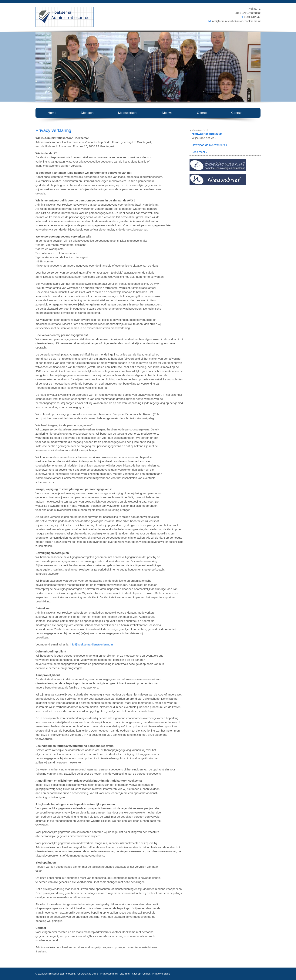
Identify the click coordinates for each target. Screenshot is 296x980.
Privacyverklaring (109, 974)
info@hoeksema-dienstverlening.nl (92, 644)
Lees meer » (200, 152)
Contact (146, 974)
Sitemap (136, 974)
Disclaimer (125, 974)
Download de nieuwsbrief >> (210, 145)
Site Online (93, 974)
